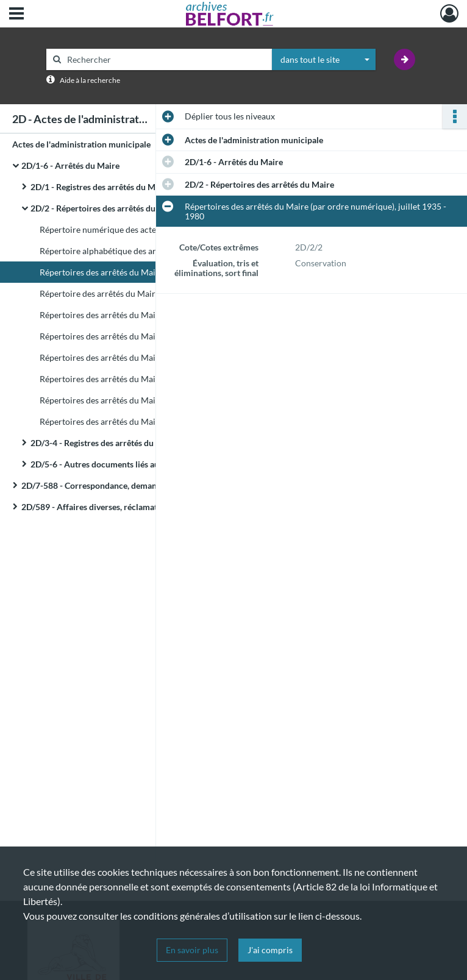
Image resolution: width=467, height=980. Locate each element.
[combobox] (324, 60)
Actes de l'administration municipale (81, 144)
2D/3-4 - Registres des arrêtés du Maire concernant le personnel (151, 443)
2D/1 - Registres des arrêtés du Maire (100, 187)
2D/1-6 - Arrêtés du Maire (70, 165)
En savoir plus (192, 950)
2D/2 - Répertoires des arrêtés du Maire (105, 208)
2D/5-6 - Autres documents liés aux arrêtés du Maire (130, 464)
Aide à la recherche (90, 80)
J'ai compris (270, 950)
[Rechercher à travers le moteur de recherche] (165, 59)
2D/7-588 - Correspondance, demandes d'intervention (123, 485)
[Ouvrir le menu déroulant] (16, 15)
